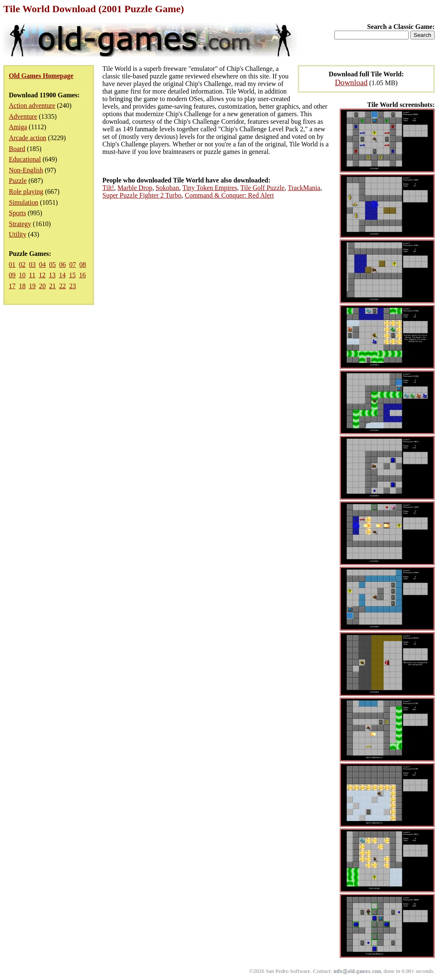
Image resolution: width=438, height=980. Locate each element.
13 (52, 275)
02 (22, 265)
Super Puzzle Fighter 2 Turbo (142, 195)
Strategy (20, 224)
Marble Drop (135, 188)
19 (32, 286)
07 (73, 265)
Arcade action (27, 138)
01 (12, 265)
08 (83, 265)
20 (42, 286)
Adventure (23, 116)
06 (63, 265)
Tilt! (108, 188)
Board (17, 149)
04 (42, 265)
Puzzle (18, 181)
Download (351, 82)
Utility (18, 234)
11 (32, 275)
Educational (25, 159)
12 (42, 275)
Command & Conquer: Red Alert (229, 195)
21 (52, 286)
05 (52, 265)
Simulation (23, 202)
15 (72, 275)
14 (62, 275)
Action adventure (32, 106)
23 (73, 286)
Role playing (26, 192)
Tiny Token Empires (210, 188)
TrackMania (304, 188)
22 (63, 286)
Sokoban (167, 188)
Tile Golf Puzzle (262, 188)
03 (32, 265)
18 (22, 286)
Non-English (26, 170)
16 (82, 275)
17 (12, 286)
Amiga (18, 127)
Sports (17, 213)
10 (22, 275)
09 (12, 275)
